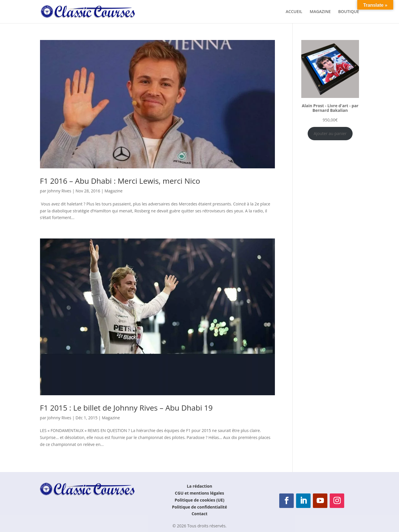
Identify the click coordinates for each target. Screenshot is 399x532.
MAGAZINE (320, 12)
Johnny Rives (59, 191)
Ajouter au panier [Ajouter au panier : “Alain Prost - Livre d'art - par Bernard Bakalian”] (330, 133)
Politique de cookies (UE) (199, 500)
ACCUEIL (294, 12)
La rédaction (199, 486)
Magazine (113, 191)
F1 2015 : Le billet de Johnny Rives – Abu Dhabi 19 (126, 408)
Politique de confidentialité (199, 507)
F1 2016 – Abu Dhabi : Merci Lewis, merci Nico (120, 181)
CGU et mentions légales (199, 493)
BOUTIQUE (349, 12)
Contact (200, 514)
